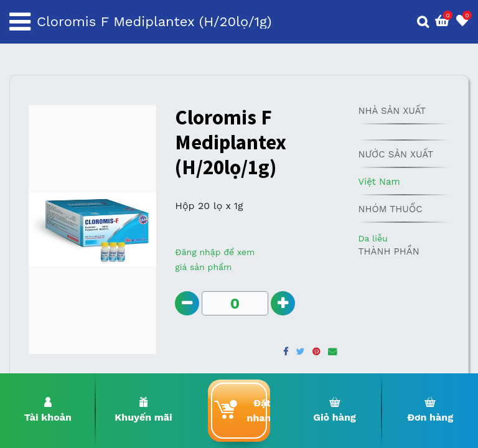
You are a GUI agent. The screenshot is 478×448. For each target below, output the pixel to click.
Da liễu (373, 238)
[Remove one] (187, 303)
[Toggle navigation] (20, 22)
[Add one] (283, 303)
